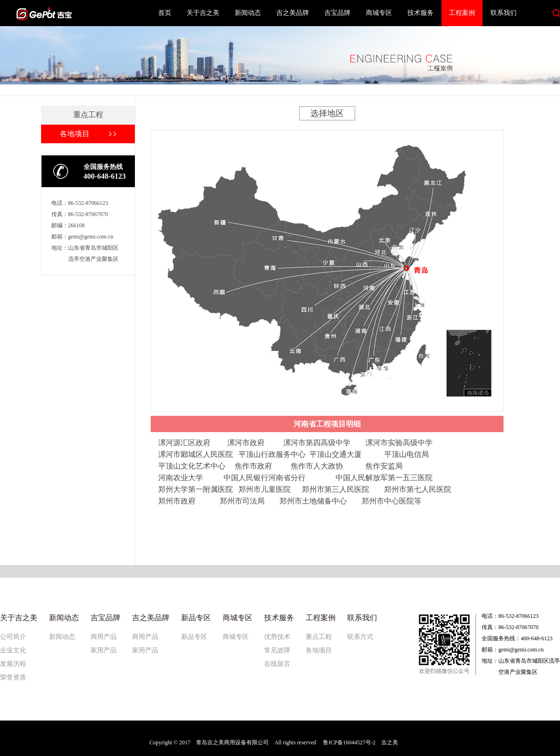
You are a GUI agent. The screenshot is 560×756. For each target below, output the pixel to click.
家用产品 (104, 650)
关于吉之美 (203, 13)
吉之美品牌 (293, 13)
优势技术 (277, 637)
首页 (165, 13)
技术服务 (420, 13)
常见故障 (277, 650)
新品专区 (194, 637)
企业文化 (13, 650)
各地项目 (319, 650)
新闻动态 (248, 13)
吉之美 (390, 742)
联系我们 (504, 13)
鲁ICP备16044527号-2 (349, 742)
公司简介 (13, 637)
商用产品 (104, 637)
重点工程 (319, 637)
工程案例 (462, 13)
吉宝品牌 (337, 13)
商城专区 (379, 13)
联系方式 (360, 637)
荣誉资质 (13, 677)
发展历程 (13, 664)
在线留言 (277, 664)
